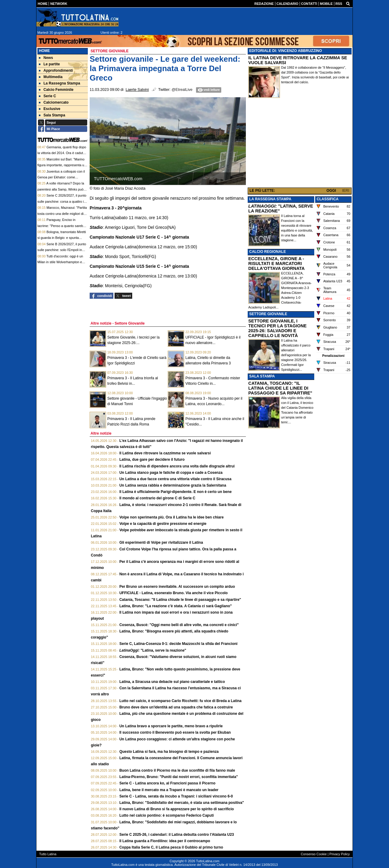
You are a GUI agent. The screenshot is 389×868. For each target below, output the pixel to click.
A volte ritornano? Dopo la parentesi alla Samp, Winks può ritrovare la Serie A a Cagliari (61, 189)
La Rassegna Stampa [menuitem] (60, 83)
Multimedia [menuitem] (51, 77)
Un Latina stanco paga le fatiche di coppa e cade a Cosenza (171, 473)
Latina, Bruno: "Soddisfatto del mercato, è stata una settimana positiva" (182, 803)
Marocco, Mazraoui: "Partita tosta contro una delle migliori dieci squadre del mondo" (63, 214)
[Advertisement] (300, 144)
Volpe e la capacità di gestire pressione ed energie (163, 524)
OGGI (331, 191)
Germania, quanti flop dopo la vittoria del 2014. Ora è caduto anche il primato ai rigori (62, 153)
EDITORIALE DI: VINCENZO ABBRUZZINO (286, 51)
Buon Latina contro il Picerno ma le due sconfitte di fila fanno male (177, 770)
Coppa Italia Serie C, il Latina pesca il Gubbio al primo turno (171, 847)
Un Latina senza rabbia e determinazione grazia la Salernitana (173, 485)
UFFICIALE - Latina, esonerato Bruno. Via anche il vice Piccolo (174, 593)
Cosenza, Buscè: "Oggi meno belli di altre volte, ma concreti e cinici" (179, 625)
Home (44, 51)
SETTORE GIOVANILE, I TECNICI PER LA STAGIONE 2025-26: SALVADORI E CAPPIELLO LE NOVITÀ (277, 328)
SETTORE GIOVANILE (268, 314)
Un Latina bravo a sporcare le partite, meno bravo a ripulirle (171, 726)
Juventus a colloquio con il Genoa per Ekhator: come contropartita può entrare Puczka (61, 177)
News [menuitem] (46, 58)
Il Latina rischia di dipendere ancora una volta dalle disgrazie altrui (177, 466)
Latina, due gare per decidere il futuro (152, 460)
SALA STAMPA (262, 376)
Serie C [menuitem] (47, 96)
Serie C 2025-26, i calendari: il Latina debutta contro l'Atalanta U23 (177, 835)
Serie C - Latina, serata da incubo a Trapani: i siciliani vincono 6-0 (176, 796)
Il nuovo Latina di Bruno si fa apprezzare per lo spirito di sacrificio (177, 809)
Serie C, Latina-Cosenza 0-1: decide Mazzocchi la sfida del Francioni (179, 644)
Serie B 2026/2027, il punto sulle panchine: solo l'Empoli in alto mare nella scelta (62, 250)
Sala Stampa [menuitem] (52, 115)
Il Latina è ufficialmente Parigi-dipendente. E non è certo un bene (176, 492)
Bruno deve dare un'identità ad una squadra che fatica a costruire (176, 707)
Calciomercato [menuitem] (54, 102)
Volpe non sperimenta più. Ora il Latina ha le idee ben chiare (172, 517)
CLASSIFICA (328, 199)
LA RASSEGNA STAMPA (270, 199)
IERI (346, 191)
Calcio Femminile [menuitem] (56, 90)
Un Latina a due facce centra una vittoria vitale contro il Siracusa (176, 479)
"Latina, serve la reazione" (153, 650)
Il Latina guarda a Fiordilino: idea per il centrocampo (165, 841)
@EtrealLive (182, 90)
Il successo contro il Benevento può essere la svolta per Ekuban (175, 732)
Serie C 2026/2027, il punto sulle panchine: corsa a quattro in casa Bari (62, 201)
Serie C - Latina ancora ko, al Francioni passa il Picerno (167, 783)
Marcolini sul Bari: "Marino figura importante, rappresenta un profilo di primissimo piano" (62, 165)
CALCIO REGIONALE (268, 252)
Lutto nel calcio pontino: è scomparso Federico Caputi (167, 815)
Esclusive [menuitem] (50, 109)
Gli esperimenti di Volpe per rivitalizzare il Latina (161, 542)
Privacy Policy (340, 854)
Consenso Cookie (314, 854)
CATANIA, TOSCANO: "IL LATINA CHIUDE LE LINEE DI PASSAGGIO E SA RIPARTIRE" (280, 388)
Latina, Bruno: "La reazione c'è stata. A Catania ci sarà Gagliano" (176, 606)
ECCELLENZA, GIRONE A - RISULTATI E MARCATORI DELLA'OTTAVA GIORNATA (276, 263)
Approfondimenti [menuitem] (56, 71)
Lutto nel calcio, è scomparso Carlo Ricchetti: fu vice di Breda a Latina (181, 701)
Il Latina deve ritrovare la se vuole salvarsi (165, 453)
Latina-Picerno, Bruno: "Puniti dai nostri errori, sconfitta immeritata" (179, 777)
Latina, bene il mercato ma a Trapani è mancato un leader (169, 790)
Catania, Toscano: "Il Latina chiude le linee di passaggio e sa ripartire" (180, 600)
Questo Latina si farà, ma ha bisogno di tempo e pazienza (169, 752)
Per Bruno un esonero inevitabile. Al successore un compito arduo (177, 587)
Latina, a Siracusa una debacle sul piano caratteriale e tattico (172, 682)
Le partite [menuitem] (49, 64)
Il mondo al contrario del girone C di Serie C (157, 498)
